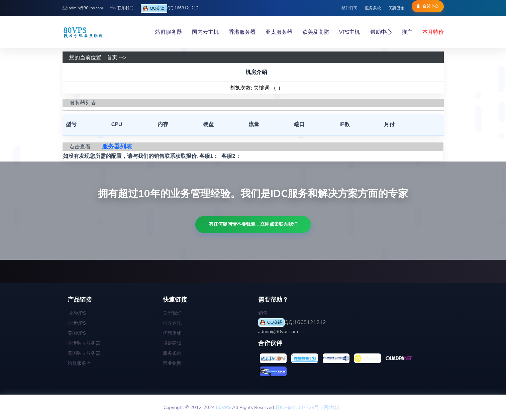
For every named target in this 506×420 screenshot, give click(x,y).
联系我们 (122, 8)
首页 (112, 58)
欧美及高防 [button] (316, 32)
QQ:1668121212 (170, 9)
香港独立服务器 (84, 343)
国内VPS (77, 313)
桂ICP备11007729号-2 (299, 407)
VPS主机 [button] (350, 32)
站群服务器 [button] (169, 32)
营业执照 (172, 363)
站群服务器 (79, 363)
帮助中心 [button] (381, 32)
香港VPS (77, 323)
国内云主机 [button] (205, 32)
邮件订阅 (349, 8)
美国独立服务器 (84, 353)
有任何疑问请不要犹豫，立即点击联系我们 (253, 224)
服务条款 (373, 8)
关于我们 (172, 313)
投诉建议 (172, 343)
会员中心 (428, 6)
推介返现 (172, 323)
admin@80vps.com (83, 8)
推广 (407, 32)
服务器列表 (117, 146)
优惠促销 (396, 8)
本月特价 (433, 32)
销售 (263, 313)
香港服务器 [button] (242, 32)
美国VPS (77, 333)
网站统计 (333, 407)
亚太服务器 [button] (279, 32)
